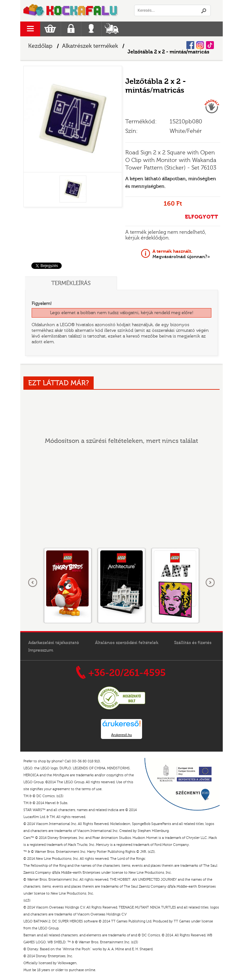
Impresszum (41, 650)
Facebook (190, 45)
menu (30, 29)
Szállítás (112, 29)
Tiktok (210, 45)
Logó (71, 11)
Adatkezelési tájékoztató (54, 643)
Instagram (200, 45)
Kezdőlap (40, 46)
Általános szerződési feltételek (127, 643)
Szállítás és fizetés (193, 643)
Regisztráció (71, 29)
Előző (33, 583)
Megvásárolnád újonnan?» (181, 254)
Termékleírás (71, 283)
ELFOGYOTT (201, 217)
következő (210, 583)
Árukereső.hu (121, 735)
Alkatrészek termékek (90, 46)
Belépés (91, 29)
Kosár (50, 29)
